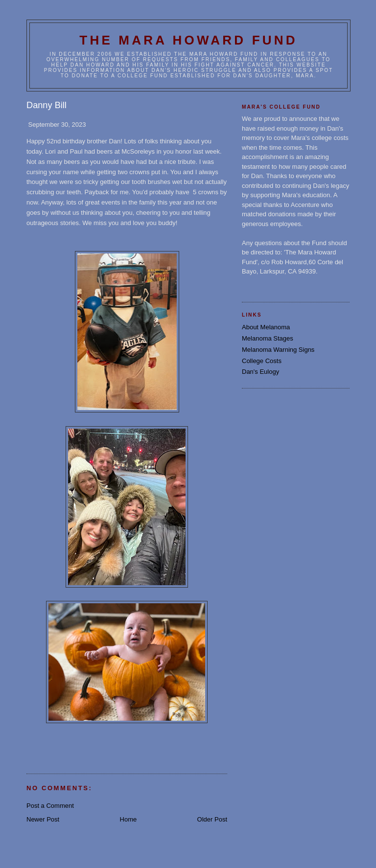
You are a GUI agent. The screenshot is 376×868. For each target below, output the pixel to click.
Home (129, 819)
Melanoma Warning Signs (278, 350)
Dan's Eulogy (260, 372)
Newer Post (43, 819)
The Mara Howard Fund (188, 40)
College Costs (262, 361)
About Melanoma (266, 327)
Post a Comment (50, 806)
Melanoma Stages (268, 338)
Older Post (212, 819)
